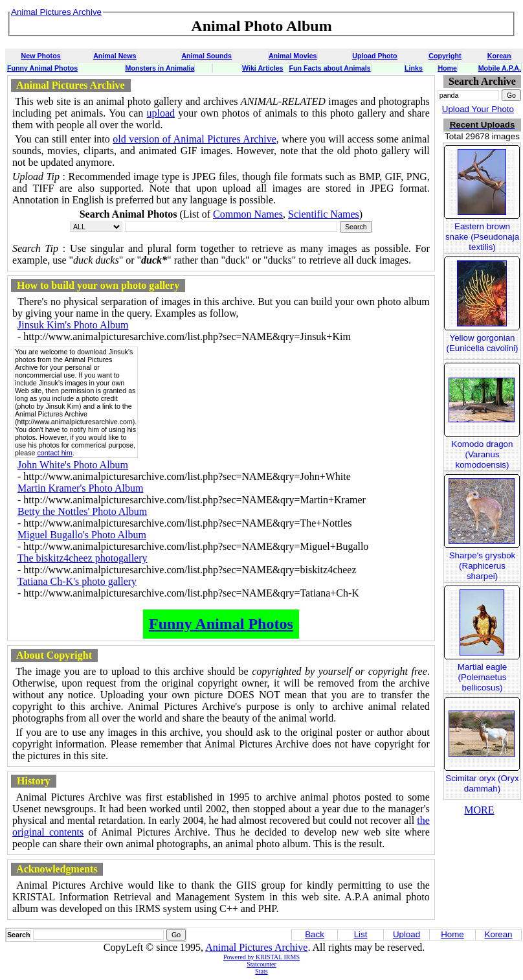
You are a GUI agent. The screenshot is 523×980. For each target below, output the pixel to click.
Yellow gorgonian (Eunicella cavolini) (482, 343)
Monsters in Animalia (160, 68)
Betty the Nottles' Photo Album (82, 511)
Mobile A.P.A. (500, 68)
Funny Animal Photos (42, 68)
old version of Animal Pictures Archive (195, 139)
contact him (55, 453)
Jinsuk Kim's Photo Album (73, 325)
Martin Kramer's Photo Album (80, 488)
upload (161, 113)
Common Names (248, 214)
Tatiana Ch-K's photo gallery (77, 581)
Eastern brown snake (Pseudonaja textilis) (482, 237)
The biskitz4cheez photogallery (83, 558)
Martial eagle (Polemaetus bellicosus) (482, 677)
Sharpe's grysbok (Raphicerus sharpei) (483, 566)
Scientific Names (324, 214)
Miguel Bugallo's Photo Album (82, 535)
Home (447, 68)
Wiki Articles (262, 68)
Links (414, 68)
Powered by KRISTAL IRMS (261, 957)
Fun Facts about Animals (329, 68)
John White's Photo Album (73, 465)
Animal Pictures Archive (256, 947)
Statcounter (261, 964)
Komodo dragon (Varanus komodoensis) (483, 454)
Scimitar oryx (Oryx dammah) (482, 783)
